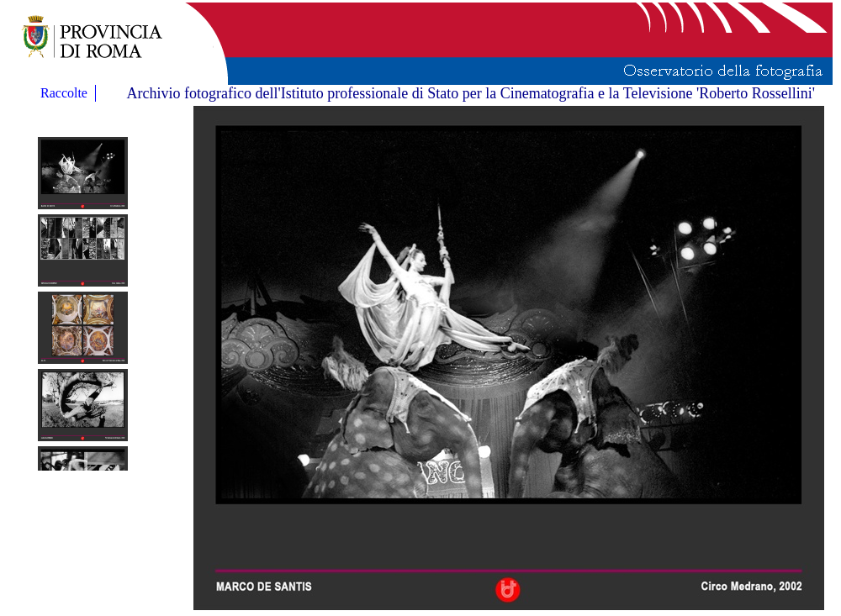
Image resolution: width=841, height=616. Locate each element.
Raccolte (66, 93)
